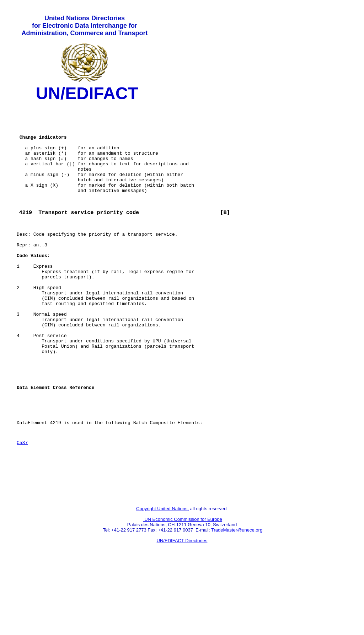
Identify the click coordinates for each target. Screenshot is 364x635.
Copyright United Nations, (162, 577)
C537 (22, 503)
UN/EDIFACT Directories (182, 609)
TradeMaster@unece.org (237, 598)
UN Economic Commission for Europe (183, 587)
